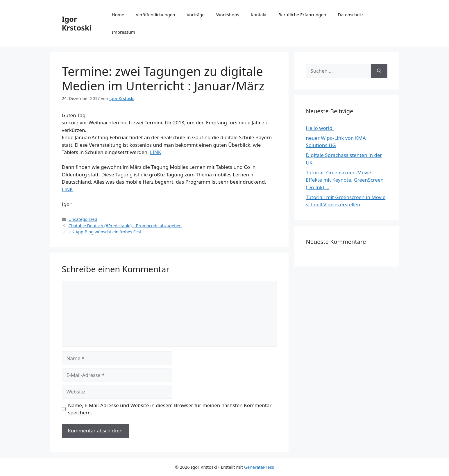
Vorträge (196, 15)
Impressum (124, 32)
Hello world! (320, 128)
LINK (155, 152)
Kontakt (259, 15)
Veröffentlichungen (155, 15)
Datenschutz (350, 15)
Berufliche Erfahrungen (302, 15)
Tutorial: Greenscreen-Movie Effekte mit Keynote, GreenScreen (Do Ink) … (345, 180)
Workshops (228, 15)
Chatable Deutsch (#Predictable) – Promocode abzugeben (125, 226)
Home (118, 15)
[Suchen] (379, 71)
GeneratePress (259, 467)
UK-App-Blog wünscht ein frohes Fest (105, 232)
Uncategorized (83, 219)
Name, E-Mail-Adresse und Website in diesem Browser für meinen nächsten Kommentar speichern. (170, 409)
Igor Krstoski (77, 23)
